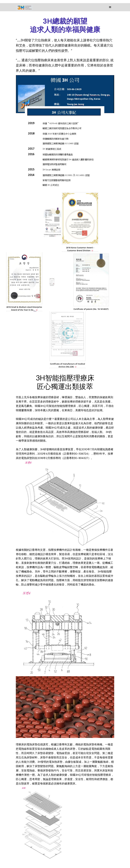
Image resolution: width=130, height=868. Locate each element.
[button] (110, 7)
